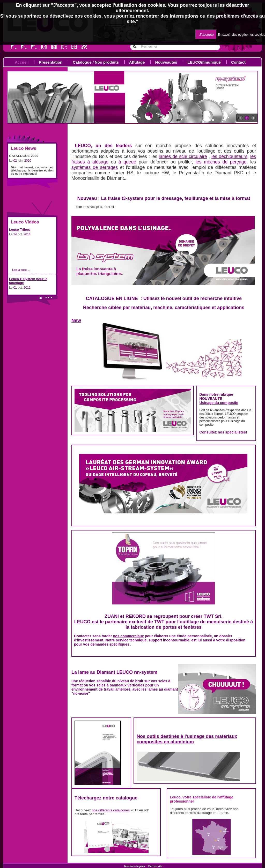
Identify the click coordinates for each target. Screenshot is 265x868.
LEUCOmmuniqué (204, 62)
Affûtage (137, 62)
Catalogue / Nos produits (96, 62)
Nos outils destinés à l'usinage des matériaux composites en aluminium (187, 739)
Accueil (22, 62)
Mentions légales (135, 866)
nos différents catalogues (111, 810)
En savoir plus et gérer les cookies (241, 35)
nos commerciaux (128, 636)
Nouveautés (166, 62)
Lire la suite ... (21, 270)
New (76, 320)
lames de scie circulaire (183, 156)
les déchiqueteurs (229, 156)
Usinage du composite (219, 403)
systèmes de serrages (95, 167)
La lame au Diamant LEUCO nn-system (114, 672)
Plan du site (155, 866)
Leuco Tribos (20, 230)
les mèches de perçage (221, 162)
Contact (238, 62)
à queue (127, 162)
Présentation (51, 62)
